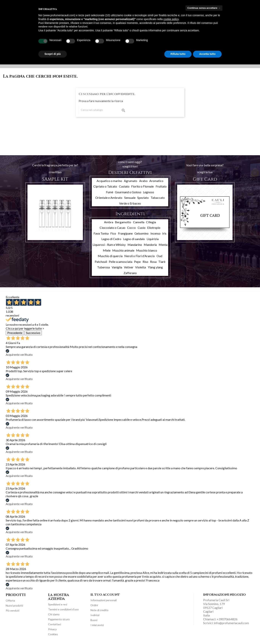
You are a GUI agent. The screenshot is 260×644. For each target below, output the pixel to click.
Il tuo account (105, 595)
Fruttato (161, 186)
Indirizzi (95, 615)
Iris (164, 233)
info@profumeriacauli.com (231, 623)
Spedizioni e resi (58, 604)
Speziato (143, 198)
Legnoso (149, 192)
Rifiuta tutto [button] (178, 54)
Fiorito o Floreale (142, 186)
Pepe (137, 262)
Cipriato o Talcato (105, 186)
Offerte (10, 601)
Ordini (94, 605)
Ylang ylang (155, 267)
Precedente (15, 333)
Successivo (33, 333)
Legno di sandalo (134, 239)
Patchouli (101, 262)
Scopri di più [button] (53, 54)
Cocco (131, 228)
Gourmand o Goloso (128, 192)
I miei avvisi (97, 625)
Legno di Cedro (111, 239)
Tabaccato (158, 198)
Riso (145, 262)
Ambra (109, 222)
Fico (113, 233)
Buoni (94, 620)
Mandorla (150, 245)
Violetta (140, 267)
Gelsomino (141, 233)
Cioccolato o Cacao (113, 228)
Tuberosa (103, 267)
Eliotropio (154, 228)
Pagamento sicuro (59, 619)
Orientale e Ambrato (109, 198)
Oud (159, 256)
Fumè (110, 192)
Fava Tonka (101, 233)
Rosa (153, 262)
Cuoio (142, 228)
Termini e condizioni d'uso (63, 609)
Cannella (139, 222)
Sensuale (130, 198)
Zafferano (130, 273)
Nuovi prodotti (14, 605)
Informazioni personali (104, 600)
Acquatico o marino (109, 181)
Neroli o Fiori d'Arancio (140, 256)
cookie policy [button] (171, 19)
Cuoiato (124, 186)
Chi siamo (54, 614)
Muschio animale (123, 250)
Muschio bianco (147, 250)
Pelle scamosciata (121, 262)
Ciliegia (151, 222)
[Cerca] (103, 110)
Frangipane (125, 233)
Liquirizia (153, 239)
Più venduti (13, 610)
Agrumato (131, 181)
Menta (163, 245)
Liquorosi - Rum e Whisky (109, 245)
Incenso (155, 233)
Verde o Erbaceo (130, 203)
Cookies (53, 634)
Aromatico (156, 181)
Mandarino (135, 245)
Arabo (143, 181)
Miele (107, 250)
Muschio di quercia (110, 256)
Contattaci (55, 624)
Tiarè (162, 262)
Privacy (52, 629)
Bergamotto (123, 222)
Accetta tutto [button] (207, 54)
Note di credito (99, 610)
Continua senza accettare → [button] (204, 8)
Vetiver (129, 267)
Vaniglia (117, 267)
